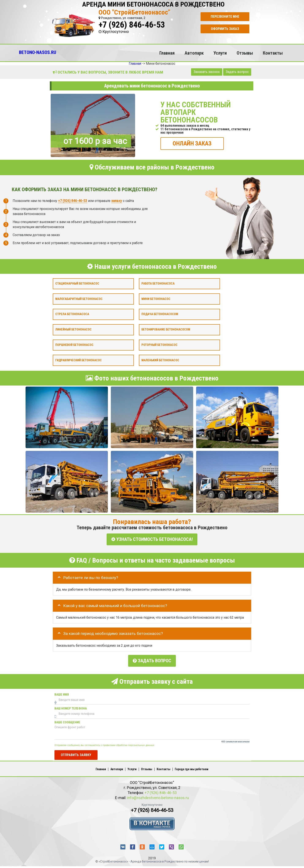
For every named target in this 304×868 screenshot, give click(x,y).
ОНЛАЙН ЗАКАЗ (192, 143)
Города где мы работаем (192, 768)
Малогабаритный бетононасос (79, 299)
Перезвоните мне (225, 17)
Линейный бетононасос (73, 330)
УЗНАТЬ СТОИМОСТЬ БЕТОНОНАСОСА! (152, 539)
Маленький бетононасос (160, 360)
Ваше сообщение (67, 721)
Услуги (220, 53)
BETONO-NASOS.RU (38, 52)
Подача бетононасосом (160, 314)
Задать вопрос (237, 72)
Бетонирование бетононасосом (166, 330)
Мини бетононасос (156, 299)
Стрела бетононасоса (72, 314)
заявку (117, 201)
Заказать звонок (207, 72)
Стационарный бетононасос (77, 283)
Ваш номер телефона (71, 707)
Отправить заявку (76, 753)
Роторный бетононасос (159, 345)
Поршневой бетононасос (74, 345)
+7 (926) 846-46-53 (132, 25)
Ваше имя (62, 693)
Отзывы (245, 53)
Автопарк (194, 53)
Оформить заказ (225, 29)
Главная (167, 53)
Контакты (273, 53)
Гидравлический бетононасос (79, 360)
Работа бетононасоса (158, 283)
